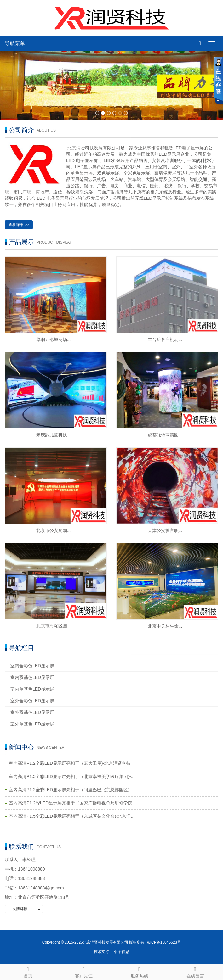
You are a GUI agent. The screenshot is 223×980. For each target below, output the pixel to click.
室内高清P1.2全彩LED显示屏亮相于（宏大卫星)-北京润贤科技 (70, 763)
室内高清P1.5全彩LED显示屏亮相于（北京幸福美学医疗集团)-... (72, 776)
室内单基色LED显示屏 (32, 689)
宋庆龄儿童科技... (54, 435)
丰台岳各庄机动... (165, 339)
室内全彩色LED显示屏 (32, 666)
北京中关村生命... (165, 626)
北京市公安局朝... (54, 530)
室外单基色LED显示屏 (32, 724)
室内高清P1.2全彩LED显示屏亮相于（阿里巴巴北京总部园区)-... (72, 790)
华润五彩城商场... (54, 339)
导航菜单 (15, 43)
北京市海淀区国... (54, 626)
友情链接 (20, 909)
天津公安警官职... (165, 530)
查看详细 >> (19, 225)
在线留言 (195, 972)
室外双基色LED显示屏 (32, 712)
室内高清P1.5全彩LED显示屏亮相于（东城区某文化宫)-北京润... (72, 816)
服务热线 (139, 972)
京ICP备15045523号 (164, 942)
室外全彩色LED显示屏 (32, 701)
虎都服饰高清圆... (165, 435)
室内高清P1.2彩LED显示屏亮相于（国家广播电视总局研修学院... (72, 803)
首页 (28, 972)
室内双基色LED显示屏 (32, 677)
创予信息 (122, 952)
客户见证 (84, 972)
